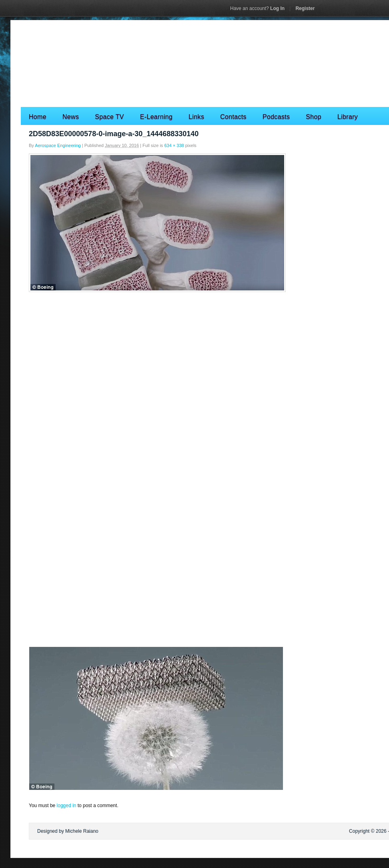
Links (196, 117)
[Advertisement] (194, 354)
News (71, 117)
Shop (314, 117)
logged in (67, 806)
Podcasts (276, 117)
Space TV (109, 117)
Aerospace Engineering (58, 145)
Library (348, 117)
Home (38, 117)
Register (305, 8)
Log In (257, 8)
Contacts (233, 117)
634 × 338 (174, 145)
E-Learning (156, 117)
